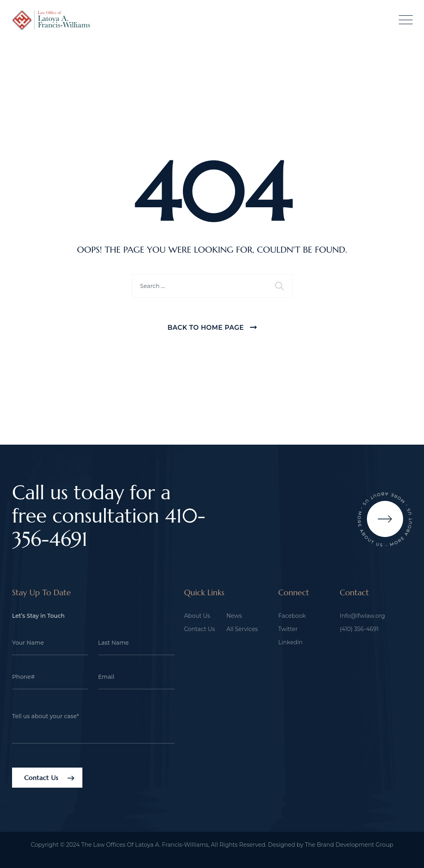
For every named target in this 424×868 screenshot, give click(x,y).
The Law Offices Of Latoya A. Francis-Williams (145, 845)
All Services (242, 629)
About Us (197, 616)
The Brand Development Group (349, 845)
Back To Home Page (206, 328)
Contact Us (200, 629)
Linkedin (290, 642)
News (234, 616)
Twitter (288, 629)
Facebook (292, 616)
